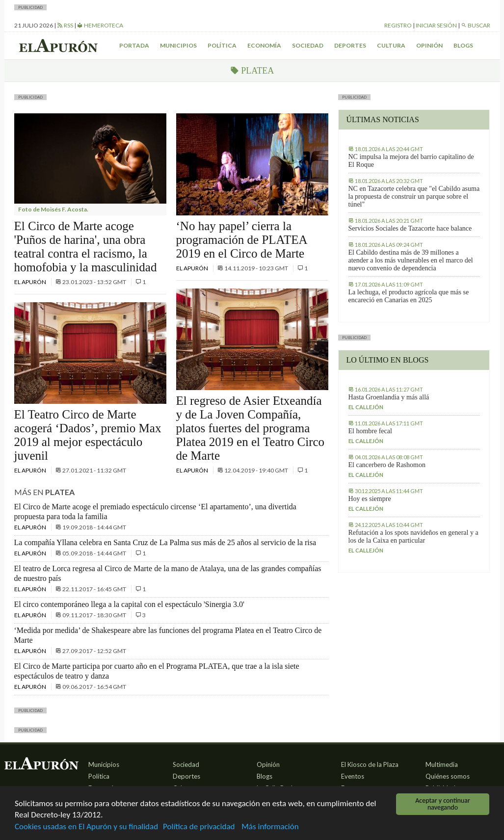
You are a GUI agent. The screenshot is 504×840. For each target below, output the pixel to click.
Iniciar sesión (436, 25)
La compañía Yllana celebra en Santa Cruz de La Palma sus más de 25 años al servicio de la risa (165, 542)
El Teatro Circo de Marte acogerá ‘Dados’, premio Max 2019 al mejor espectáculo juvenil (88, 435)
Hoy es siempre (370, 499)
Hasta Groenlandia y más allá (389, 397)
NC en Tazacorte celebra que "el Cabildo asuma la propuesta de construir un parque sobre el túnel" (414, 197)
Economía (264, 45)
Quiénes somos (448, 776)
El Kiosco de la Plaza (370, 764)
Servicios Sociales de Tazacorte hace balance (410, 228)
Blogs (463, 45)
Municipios (178, 45)
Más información (270, 827)
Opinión (429, 45)
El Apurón (31, 282)
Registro (398, 25)
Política (222, 45)
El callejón (366, 407)
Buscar (476, 25)
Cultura (391, 45)
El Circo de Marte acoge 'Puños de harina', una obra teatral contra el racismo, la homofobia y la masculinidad (86, 247)
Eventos (353, 776)
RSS (65, 25)
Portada (134, 45)
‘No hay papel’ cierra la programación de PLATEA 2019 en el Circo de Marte (242, 240)
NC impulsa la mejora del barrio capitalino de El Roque (411, 161)
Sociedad (308, 45)
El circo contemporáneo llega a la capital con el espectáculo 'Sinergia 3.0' (129, 604)
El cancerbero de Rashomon (387, 465)
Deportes (350, 45)
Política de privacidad (199, 827)
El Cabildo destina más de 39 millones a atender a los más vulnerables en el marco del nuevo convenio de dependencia (411, 260)
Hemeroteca (100, 25)
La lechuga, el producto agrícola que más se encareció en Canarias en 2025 (409, 296)
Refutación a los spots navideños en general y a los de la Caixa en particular (413, 537)
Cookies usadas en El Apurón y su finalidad (86, 827)
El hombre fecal (370, 431)
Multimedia (442, 764)
